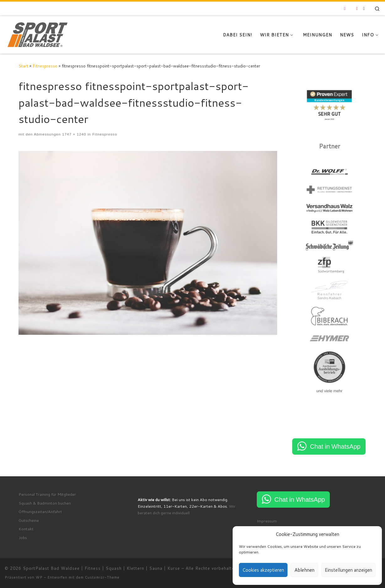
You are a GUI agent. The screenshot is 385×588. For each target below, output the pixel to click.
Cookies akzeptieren (263, 570)
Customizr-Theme (102, 577)
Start (23, 66)
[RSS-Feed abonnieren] (364, 9)
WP (39, 577)
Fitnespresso (45, 66)
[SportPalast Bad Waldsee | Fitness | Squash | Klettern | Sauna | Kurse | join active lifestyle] (38, 34)
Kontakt (26, 529)
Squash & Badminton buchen (45, 503)
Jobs (23, 537)
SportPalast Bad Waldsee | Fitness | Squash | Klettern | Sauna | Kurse (101, 568)
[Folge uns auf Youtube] (357, 9)
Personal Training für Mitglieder (47, 494)
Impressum (267, 521)
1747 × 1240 (74, 134)
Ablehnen (304, 570)
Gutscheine (29, 520)
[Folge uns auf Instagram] (345, 9)
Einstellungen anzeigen (348, 570)
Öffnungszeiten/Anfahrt (40, 511)
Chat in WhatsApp (335, 446)
